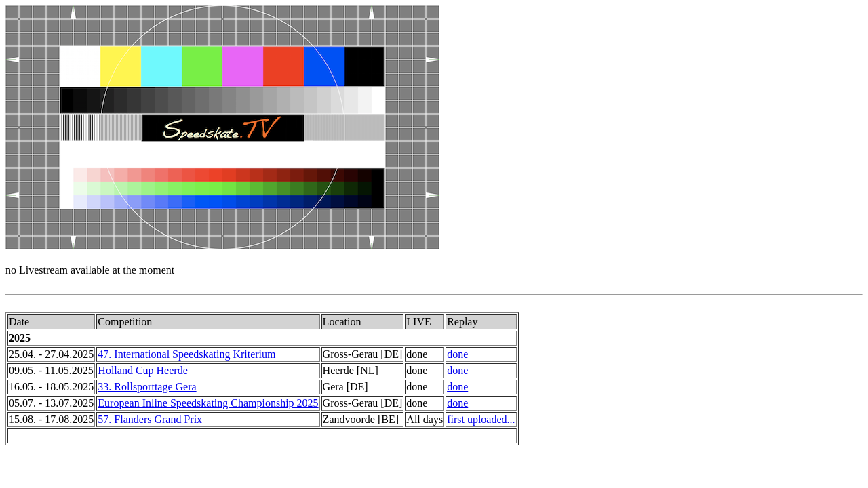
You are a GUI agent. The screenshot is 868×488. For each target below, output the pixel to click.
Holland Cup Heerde (142, 370)
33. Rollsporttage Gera (147, 387)
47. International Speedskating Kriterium (186, 354)
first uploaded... (481, 419)
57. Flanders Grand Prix (150, 419)
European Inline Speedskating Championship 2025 (208, 403)
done (457, 354)
